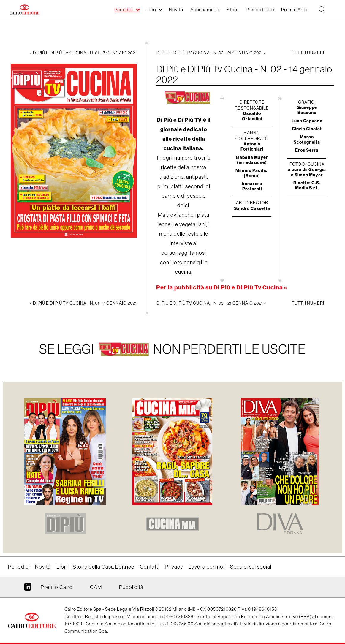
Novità (155, 12)
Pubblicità (131, 587)
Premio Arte (288, 12)
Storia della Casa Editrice (103, 567)
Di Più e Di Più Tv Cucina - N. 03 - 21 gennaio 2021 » (211, 53)
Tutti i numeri (308, 53)
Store (218, 12)
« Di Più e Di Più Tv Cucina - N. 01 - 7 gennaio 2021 (83, 53)
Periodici (98, 12)
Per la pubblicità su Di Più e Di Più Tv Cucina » (222, 287)
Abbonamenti (187, 12)
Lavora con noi (206, 567)
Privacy (174, 567)
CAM (96, 587)
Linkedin (28, 589)
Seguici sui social (251, 567)
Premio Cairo (249, 12)
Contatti (150, 567)
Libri (128, 12)
